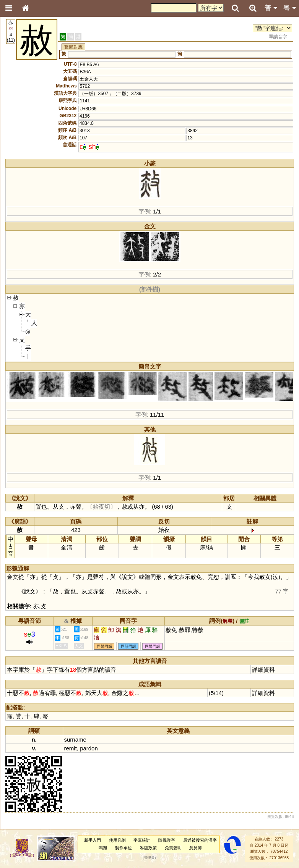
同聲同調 (153, 646)
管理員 (149, 858)
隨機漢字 (167, 840)
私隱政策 (148, 848)
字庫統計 (142, 840)
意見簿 (196, 848)
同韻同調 (128, 646)
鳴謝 (103, 848)
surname (75, 739)
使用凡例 (117, 840)
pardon (89, 748)
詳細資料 (263, 670)
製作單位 (123, 848)
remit (71, 748)
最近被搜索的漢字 (200, 840)
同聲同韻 (104, 646)
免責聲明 (173, 848)
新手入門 (93, 840)
